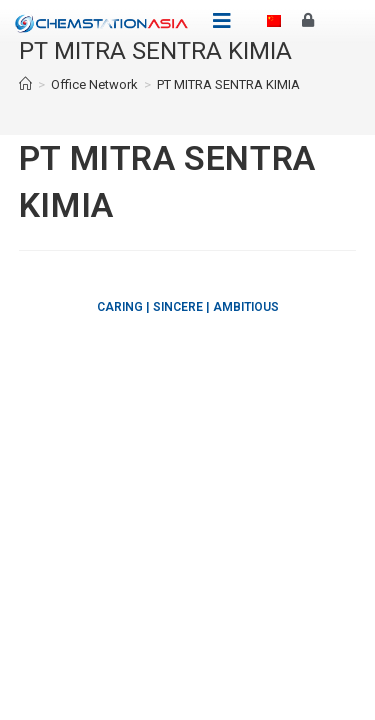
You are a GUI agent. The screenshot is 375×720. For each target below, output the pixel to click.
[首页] (25, 84)
